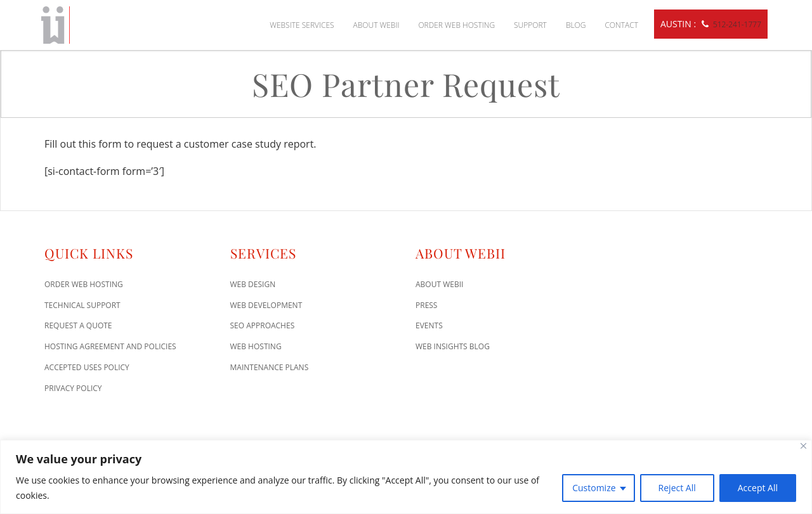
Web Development (266, 305)
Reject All (677, 488)
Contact (621, 25)
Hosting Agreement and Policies (110, 346)
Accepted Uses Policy (87, 367)
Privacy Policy (73, 388)
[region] (406, 477)
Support (530, 25)
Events (429, 325)
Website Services (302, 25)
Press (426, 305)
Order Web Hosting (456, 25)
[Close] (803, 446)
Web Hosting (256, 346)
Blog (576, 25)
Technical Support (82, 305)
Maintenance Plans (270, 367)
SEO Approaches (263, 325)
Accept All (758, 488)
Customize (594, 488)
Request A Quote (78, 325)
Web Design (253, 284)
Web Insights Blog (453, 346)
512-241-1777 (737, 24)
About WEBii (377, 25)
